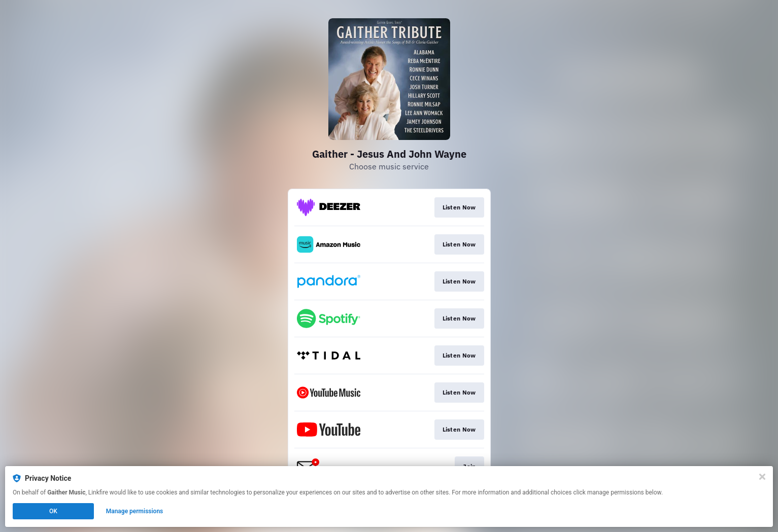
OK (53, 511)
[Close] (762, 477)
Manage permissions (135, 511)
